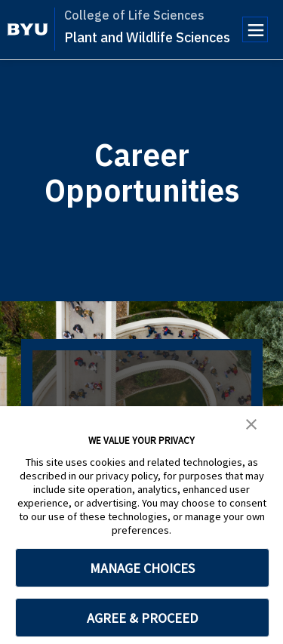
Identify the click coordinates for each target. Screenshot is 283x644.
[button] (251, 423)
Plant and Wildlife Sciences (147, 37)
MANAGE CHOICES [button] (142, 568)
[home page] (28, 29)
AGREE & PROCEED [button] (142, 618)
